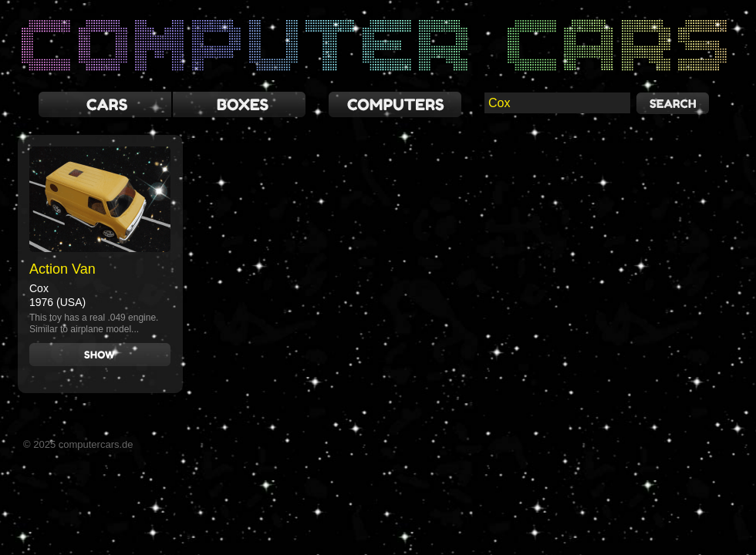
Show (100, 355)
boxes (239, 104)
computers (395, 104)
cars (105, 104)
